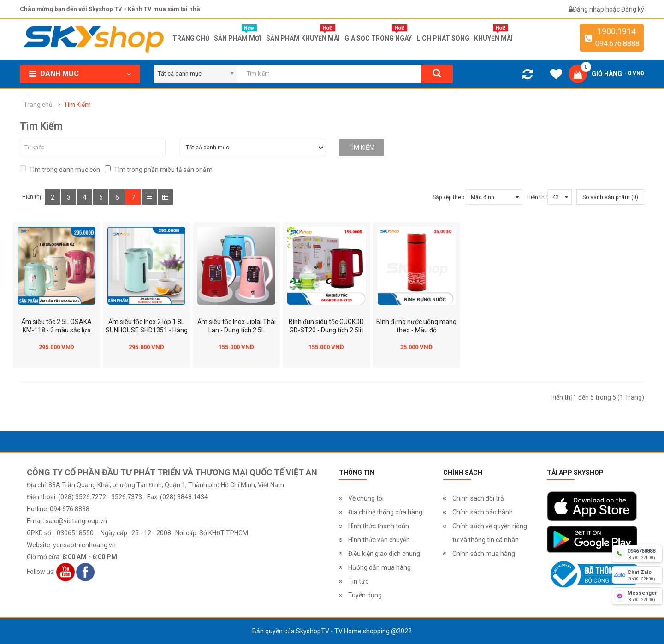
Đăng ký (633, 9)
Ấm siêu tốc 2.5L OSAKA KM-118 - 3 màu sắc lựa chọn (56, 330)
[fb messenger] (637, 596)
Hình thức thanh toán (379, 526)
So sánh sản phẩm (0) (610, 197)
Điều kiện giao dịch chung (384, 554)
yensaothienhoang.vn (84, 545)
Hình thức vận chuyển (379, 540)
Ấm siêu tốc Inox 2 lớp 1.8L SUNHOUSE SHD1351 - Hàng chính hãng (147, 330)
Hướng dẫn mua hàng (379, 567)
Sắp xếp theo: (449, 197)
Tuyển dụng (365, 595)
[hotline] (637, 554)
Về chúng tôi (366, 498)
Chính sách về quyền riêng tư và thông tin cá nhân (490, 533)
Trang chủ (38, 105)
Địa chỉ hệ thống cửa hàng (385, 512)
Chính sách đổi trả (478, 498)
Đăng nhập (589, 9)
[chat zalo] (637, 575)
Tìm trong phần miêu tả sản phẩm (159, 169)
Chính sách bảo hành (483, 512)
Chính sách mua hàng (484, 554)
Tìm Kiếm (77, 105)
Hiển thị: (537, 197)
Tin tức (358, 581)
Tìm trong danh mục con (60, 169)
